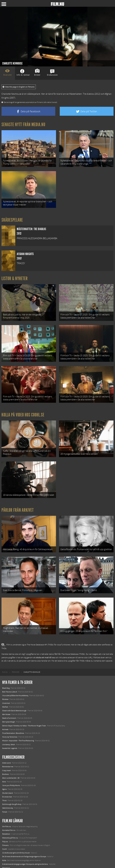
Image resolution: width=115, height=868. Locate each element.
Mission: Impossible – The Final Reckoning (18, 728)
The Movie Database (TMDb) (73, 641)
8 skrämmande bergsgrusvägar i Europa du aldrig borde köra (25, 851)
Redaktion (6, 821)
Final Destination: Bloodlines (13, 720)
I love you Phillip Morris (11, 773)
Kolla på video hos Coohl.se (23, 408)
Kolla (4, 848)
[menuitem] (5, 659)
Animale (5, 717)
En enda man (7, 784)
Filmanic (5, 832)
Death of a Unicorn (9, 705)
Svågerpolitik (7, 863)
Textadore (6, 855)
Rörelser (5, 687)
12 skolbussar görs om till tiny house (16, 840)
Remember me (8, 754)
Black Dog (6, 675)
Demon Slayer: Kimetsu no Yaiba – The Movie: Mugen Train (24, 713)
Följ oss (5, 829)
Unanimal (6, 690)
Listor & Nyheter (15, 276)
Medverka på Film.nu (10, 825)
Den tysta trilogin (9, 709)
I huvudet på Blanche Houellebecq (15, 683)
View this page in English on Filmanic (19, 87)
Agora (4, 776)
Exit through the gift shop (12, 791)
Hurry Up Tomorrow (10, 724)
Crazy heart (7, 758)
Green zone (7, 750)
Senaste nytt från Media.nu (23, 125)
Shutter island (8, 780)
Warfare (5, 694)
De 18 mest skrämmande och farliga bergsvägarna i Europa (24, 844)
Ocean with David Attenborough (14, 698)
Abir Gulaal (6, 702)
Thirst (4, 788)
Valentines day (8, 795)
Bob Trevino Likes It (10, 679)
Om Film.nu (7, 814)
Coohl (5, 836)
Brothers (6, 761)
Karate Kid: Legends (10, 735)
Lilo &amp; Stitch (9, 732)
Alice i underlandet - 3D (11, 765)
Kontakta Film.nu (9, 817)
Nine (4, 769)
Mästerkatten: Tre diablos (82, 94)
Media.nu (6, 859)
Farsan (5, 799)
